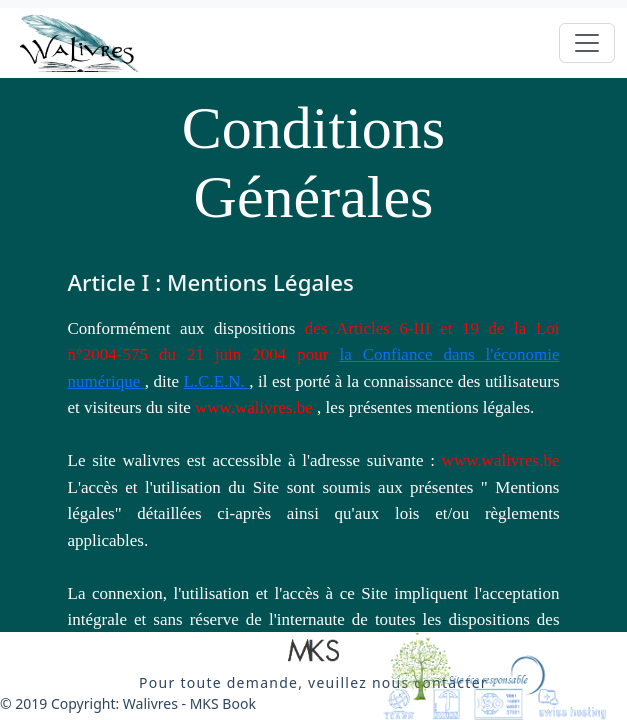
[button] (313, 652)
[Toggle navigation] (587, 43)
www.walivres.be (256, 407)
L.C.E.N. (216, 381)
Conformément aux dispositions (186, 328)
